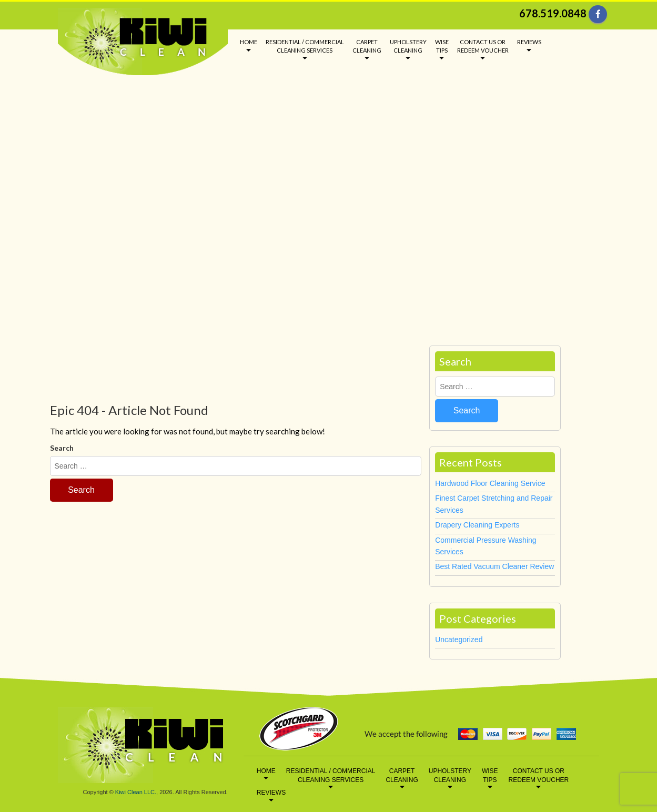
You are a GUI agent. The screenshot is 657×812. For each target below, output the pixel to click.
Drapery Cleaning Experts (477, 525)
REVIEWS (529, 42)
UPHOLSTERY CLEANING (408, 46)
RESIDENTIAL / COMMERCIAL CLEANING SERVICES (305, 46)
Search (62, 448)
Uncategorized (459, 640)
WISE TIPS (442, 46)
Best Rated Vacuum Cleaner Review (494, 566)
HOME (249, 42)
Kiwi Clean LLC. (136, 792)
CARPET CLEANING (367, 46)
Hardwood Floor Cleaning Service (490, 483)
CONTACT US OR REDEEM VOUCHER (483, 46)
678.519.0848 (553, 13)
